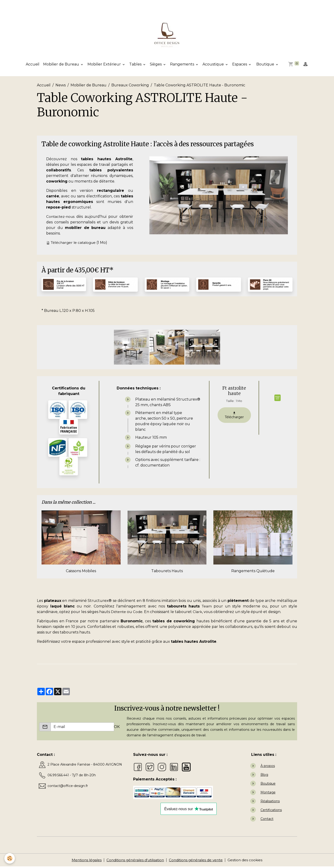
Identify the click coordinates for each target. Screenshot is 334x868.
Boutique (265, 66)
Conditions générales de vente (198, 861)
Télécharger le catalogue (74, 244)
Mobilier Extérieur (105, 66)
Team (207, 608)
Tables (136, 66)
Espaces (240, 66)
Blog (264, 776)
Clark (199, 613)
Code (138, 613)
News (61, 86)
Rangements (183, 66)
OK (117, 728)
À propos (268, 767)
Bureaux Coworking (130, 86)
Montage (268, 794)
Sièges (156, 66)
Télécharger (234, 416)
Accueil (33, 66)
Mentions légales (83, 861)
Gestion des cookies (249, 861)
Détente (119, 613)
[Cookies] (10, 858)
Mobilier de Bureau (62, 66)
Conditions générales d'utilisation (134, 861)
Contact (267, 820)
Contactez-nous (61, 218)
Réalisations (270, 803)
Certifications (271, 811)
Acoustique (214, 66)
